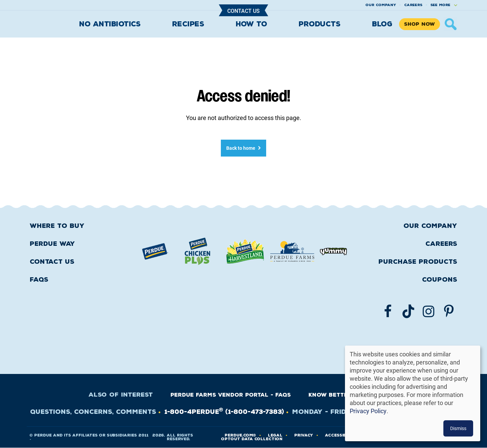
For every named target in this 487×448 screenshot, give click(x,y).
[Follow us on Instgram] (428, 311)
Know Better (330, 395)
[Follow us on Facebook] (388, 311)
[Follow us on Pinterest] (449, 311)
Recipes (188, 24)
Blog (382, 24)
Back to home (241, 148)
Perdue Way (52, 244)
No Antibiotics (110, 24)
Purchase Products (418, 262)
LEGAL (275, 435)
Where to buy (57, 226)
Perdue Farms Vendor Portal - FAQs (231, 395)
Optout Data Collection (252, 439)
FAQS (39, 280)
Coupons (440, 280)
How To (251, 24)
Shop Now (420, 24)
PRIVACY (304, 435)
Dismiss (458, 428)
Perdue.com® (240, 435)
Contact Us (243, 11)
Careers (413, 5)
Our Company (430, 226)
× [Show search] (450, 24)
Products (319, 24)
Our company (381, 5)
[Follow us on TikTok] (408, 311)
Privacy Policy (368, 411)
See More (440, 5)
